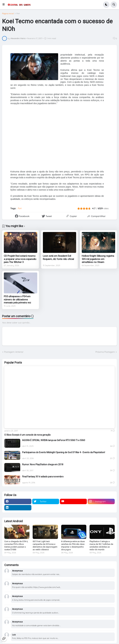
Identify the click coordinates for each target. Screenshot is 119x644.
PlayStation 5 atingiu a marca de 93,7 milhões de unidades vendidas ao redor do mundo (101, 545)
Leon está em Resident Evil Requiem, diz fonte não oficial (58, 258)
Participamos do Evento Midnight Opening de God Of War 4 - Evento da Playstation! (64, 452)
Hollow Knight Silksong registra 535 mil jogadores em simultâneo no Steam (98, 259)
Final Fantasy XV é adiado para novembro (43, 477)
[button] (5, 5)
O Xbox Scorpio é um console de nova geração (27, 435)
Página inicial (8, 14)
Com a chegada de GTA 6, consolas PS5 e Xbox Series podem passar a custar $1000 (16, 545)
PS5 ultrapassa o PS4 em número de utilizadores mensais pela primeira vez (17, 300)
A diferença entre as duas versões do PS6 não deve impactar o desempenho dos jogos (73, 545)
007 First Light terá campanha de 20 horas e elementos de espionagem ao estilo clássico (45, 545)
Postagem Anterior (14, 352)
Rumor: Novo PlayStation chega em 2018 (43, 464)
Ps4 (18, 14)
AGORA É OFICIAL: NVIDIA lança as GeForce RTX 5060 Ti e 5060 (54, 440)
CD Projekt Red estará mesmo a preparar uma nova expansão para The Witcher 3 (20, 259)
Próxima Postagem (105, 352)
